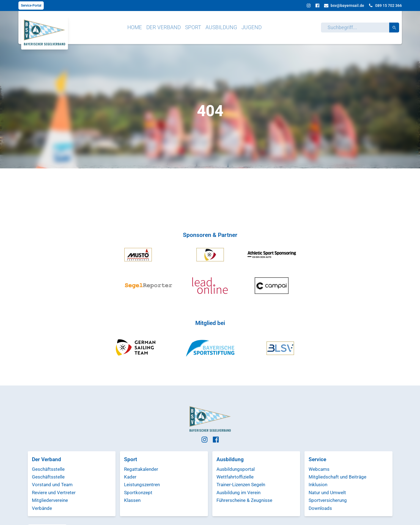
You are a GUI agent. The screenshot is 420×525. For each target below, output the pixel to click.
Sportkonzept (138, 493)
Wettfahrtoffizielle (235, 477)
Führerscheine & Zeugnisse (244, 500)
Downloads (320, 508)
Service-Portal (31, 6)
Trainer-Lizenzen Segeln (241, 485)
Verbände (42, 508)
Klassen (132, 500)
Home (135, 27)
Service (317, 459)
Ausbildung (221, 27)
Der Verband (164, 27)
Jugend (252, 27)
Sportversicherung (328, 500)
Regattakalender (141, 469)
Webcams (319, 469)
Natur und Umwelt (327, 493)
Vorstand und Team (52, 485)
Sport (193, 27)
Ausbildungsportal (236, 469)
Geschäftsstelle (48, 469)
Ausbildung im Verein (238, 493)
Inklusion (318, 485)
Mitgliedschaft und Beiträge (337, 477)
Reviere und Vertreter (54, 493)
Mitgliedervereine (50, 500)
